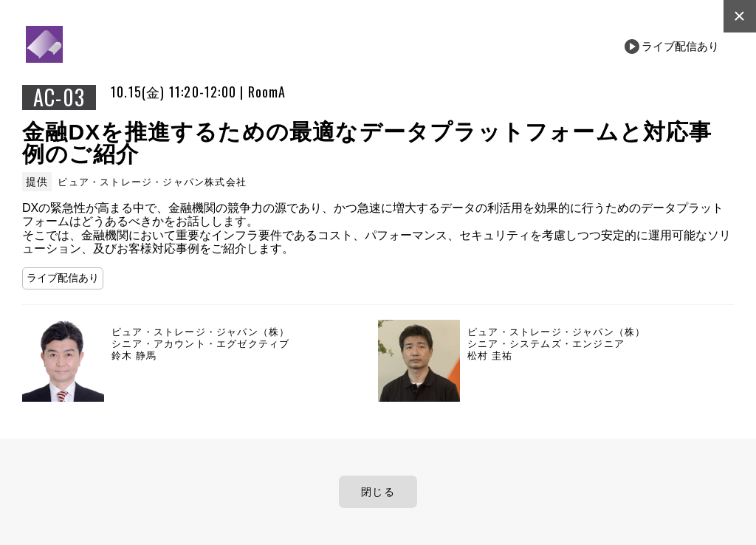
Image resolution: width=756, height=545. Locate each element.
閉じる (378, 492)
